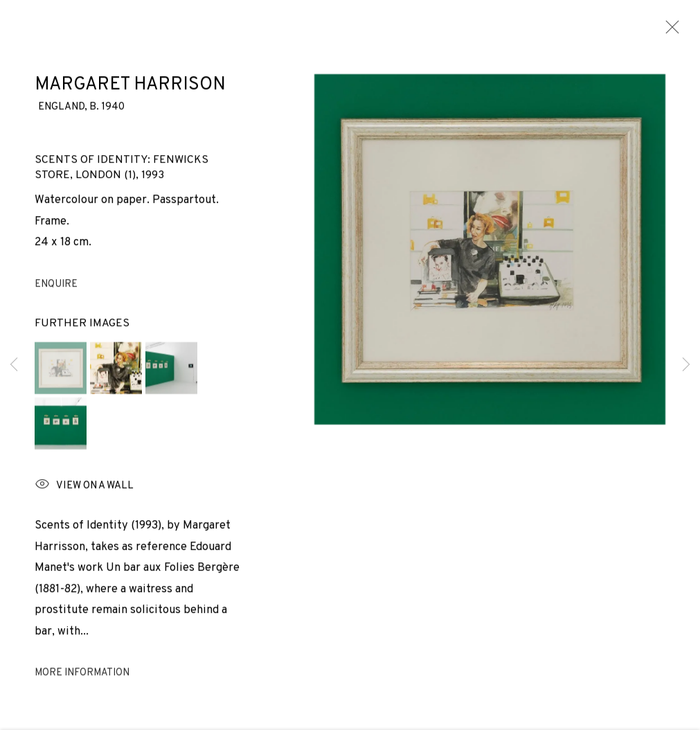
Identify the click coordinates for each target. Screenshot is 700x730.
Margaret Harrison (130, 88)
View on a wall (84, 489)
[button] (61, 372)
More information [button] (82, 677)
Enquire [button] (56, 288)
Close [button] (669, 31)
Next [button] (686, 365)
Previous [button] (14, 365)
